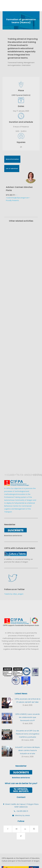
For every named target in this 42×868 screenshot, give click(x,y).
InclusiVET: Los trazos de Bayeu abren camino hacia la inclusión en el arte (27, 717)
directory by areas (22, 782)
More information (12, 159)
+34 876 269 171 (22, 777)
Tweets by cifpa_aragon (14, 560)
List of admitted (12, 169)
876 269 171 (10, 195)
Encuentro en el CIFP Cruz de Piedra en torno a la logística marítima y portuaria (28, 700)
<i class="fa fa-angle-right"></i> (34, 441)
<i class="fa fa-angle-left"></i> (7, 441)
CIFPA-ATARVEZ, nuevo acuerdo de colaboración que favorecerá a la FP (27, 684)
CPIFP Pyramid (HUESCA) (21, 95)
